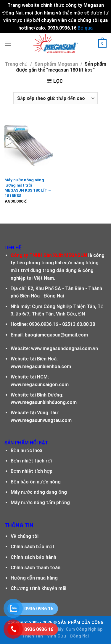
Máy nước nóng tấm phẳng (40, 503)
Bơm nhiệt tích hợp (32, 471)
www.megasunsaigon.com (40, 385)
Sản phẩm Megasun (56, 64)
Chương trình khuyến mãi (38, 588)
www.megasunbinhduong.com (44, 402)
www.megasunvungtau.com (41, 420)
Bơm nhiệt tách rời (31, 461)
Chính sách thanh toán (36, 568)
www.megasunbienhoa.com (41, 367)
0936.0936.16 (44, 324)
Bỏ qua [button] (85, 28)
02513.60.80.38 (79, 324)
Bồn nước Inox (26, 450)
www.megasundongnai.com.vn (65, 348)
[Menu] (8, 44)
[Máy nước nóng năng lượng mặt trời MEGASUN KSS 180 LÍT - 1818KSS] (29, 145)
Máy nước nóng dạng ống (39, 492)
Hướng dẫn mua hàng (34, 578)
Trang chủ (16, 64)
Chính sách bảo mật (33, 547)
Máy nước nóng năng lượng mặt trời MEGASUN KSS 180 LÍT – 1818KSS (28, 188)
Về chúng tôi (25, 536)
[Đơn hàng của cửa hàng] (55, 98)
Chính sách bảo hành (33, 557)
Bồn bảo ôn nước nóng (36, 482)
